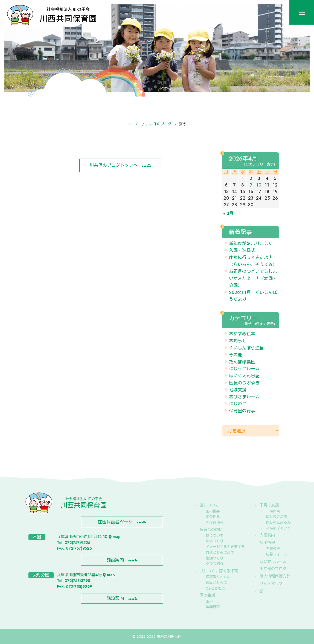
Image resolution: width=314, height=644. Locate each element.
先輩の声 (273, 549)
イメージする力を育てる (225, 547)
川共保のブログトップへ (114, 165)
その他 (235, 355)
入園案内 (267, 535)
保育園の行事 (242, 411)
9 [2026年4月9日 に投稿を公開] (251, 185)
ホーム (134, 124)
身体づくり (215, 541)
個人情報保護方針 (275, 576)
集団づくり (215, 558)
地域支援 (238, 390)
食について (215, 536)
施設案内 (115, 560)
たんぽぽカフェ (278, 528)
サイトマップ (271, 584)
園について (209, 505)
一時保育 (273, 511)
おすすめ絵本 (242, 334)
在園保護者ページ (115, 522)
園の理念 (213, 517)
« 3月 (228, 213)
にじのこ (238, 404)
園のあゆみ (215, 522)
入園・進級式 (242, 250)
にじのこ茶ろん (278, 522)
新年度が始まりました (251, 244)
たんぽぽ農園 (242, 362)
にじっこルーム (244, 369)
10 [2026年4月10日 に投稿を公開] (259, 185)
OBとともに (215, 588)
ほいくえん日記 (244, 376)
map (115, 537)
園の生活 (207, 595)
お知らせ (238, 341)
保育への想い (211, 530)
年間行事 (213, 607)
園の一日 (213, 601)
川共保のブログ (159, 124)
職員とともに (216, 583)
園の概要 (213, 511)
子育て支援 (269, 505)
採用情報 (267, 543)
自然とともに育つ (220, 553)
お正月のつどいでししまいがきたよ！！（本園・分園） (253, 278)
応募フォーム (277, 554)
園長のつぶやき (244, 383)
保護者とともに (218, 577)
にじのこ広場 (277, 517)
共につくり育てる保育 (219, 571)
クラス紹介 (215, 564)
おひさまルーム (244, 397)
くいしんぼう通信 (246, 348)
